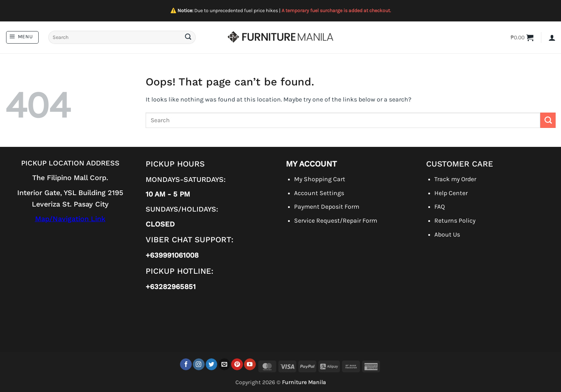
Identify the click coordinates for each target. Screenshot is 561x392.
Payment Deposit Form (327, 207)
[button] (22, 37)
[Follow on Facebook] (186, 364)
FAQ (440, 207)
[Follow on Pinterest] (237, 364)
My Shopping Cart (320, 179)
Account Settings (319, 193)
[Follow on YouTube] (250, 364)
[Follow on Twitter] (212, 364)
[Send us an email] (225, 364)
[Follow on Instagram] (199, 364)
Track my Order (455, 179)
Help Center (451, 193)
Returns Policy (455, 220)
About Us (447, 234)
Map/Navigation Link (70, 219)
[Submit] (188, 37)
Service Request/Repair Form (336, 220)
